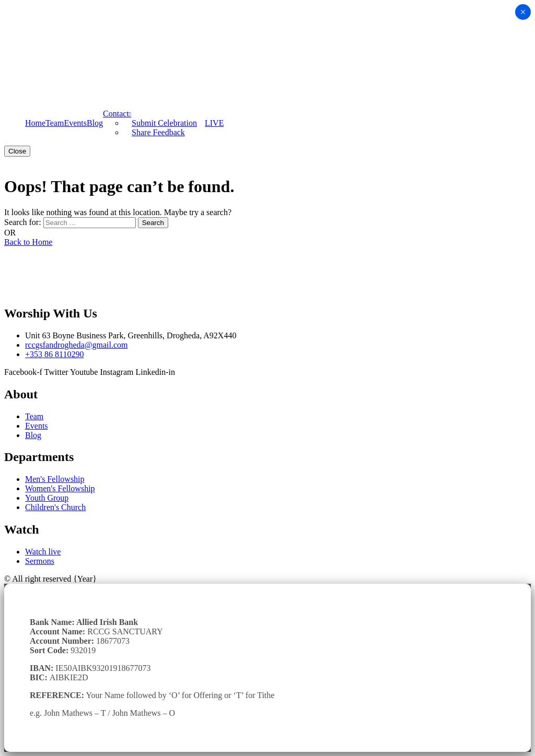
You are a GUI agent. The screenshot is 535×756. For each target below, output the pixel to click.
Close (17, 151)
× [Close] (523, 12)
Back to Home (28, 242)
